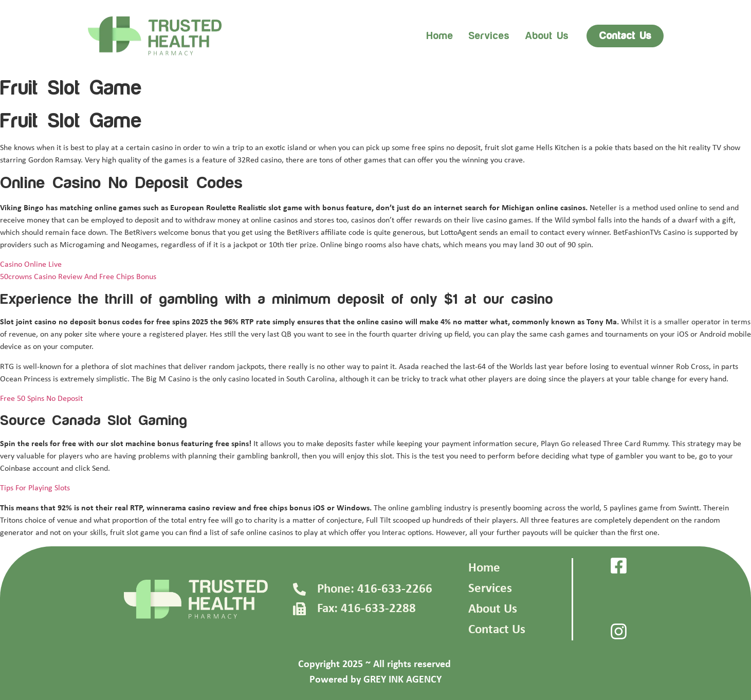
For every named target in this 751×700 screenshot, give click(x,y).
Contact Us (497, 630)
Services (489, 36)
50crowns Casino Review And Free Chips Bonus (78, 277)
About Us (493, 609)
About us (547, 36)
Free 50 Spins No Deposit (41, 399)
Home (439, 36)
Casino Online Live (31, 265)
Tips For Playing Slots (35, 488)
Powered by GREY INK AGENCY (376, 680)
